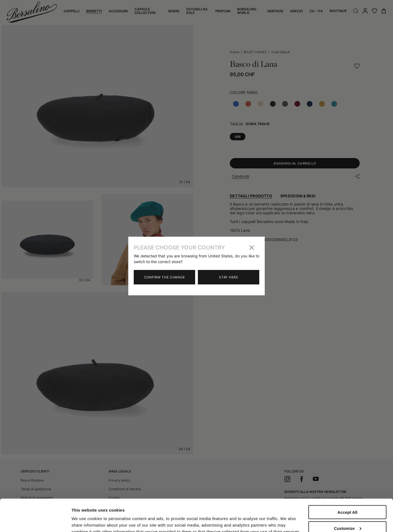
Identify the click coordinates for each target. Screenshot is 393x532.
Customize (348, 498)
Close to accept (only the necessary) (347, 516)
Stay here (228, 277)
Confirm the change (165, 277)
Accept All (348, 482)
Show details (84, 516)
